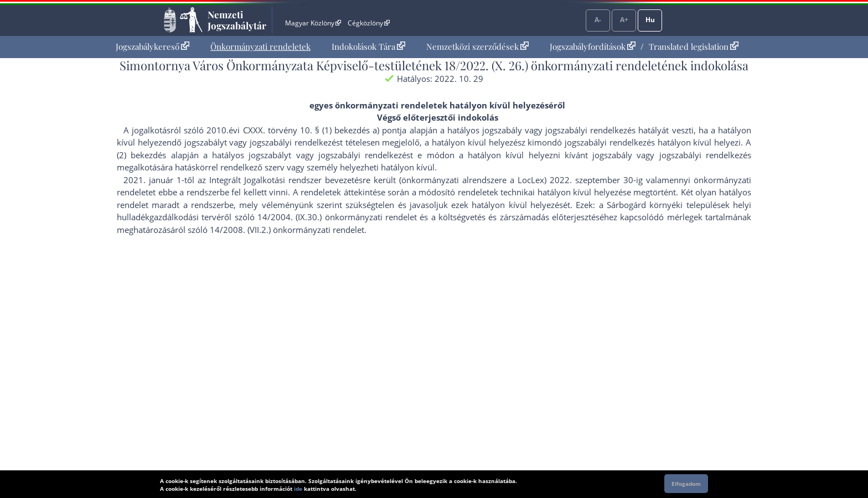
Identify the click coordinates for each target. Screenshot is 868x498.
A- (598, 20)
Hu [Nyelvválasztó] (650, 20)
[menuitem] (153, 47)
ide (298, 489)
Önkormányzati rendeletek (260, 46)
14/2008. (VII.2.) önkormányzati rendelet (287, 230)
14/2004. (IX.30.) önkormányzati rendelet (337, 217)
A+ (624, 20)
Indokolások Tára (368, 46)
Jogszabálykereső (153, 46)
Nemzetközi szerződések (477, 46)
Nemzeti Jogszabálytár (237, 20)
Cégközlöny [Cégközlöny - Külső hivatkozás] (369, 23)
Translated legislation (694, 46)
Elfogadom (686, 484)
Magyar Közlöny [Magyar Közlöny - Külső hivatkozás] (313, 23)
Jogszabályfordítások (593, 46)
